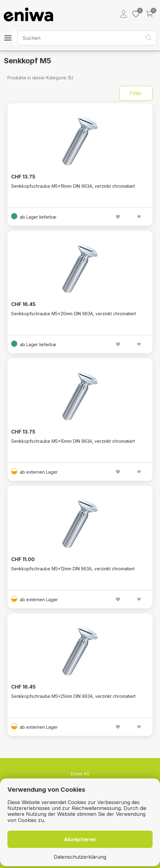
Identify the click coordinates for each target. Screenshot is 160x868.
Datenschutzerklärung (80, 857)
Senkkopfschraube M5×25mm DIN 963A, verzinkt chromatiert (73, 696)
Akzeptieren (80, 839)
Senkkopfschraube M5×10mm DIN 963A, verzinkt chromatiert (73, 441)
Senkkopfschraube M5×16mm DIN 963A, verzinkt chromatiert (73, 186)
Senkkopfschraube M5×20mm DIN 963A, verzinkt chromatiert (74, 314)
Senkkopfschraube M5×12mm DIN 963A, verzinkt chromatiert (73, 569)
